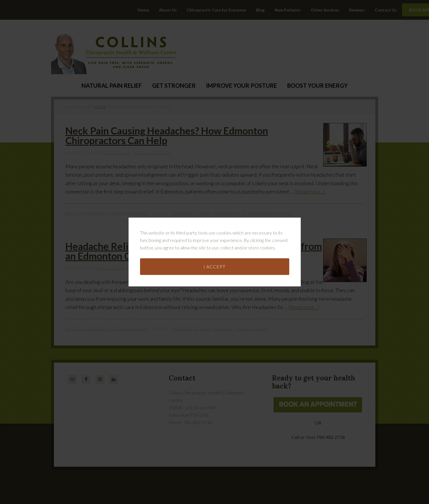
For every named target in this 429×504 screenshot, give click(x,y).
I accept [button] (214, 242)
